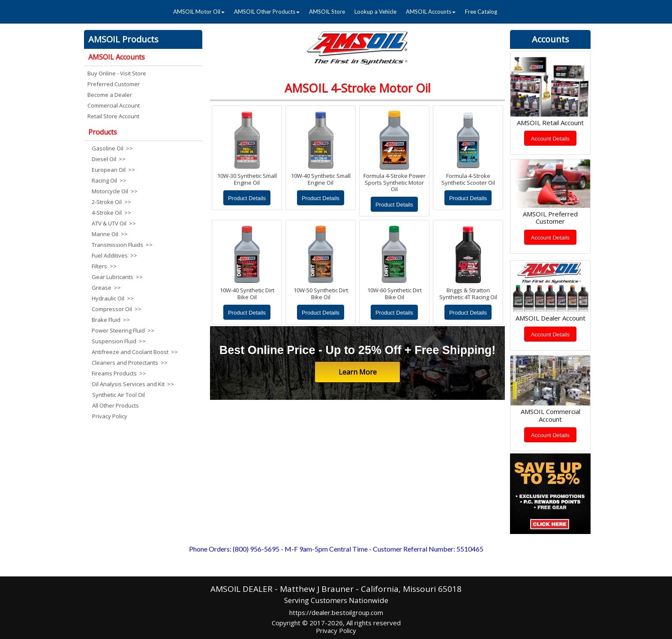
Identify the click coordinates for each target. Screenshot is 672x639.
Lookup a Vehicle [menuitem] (375, 12)
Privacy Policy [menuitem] (110, 416)
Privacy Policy (336, 630)
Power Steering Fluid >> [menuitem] (123, 330)
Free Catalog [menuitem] (481, 12)
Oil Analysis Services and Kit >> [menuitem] (133, 384)
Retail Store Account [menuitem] (113, 116)
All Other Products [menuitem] (115, 405)
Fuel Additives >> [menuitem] (114, 255)
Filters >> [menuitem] (104, 266)
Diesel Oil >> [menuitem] (109, 159)
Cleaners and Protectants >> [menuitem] (130, 363)
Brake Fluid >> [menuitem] (111, 320)
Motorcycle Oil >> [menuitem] (115, 191)
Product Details (247, 198)
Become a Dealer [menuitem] (110, 95)
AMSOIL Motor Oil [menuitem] (199, 12)
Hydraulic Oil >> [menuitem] (113, 298)
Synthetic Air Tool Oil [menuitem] (118, 395)
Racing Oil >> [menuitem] (109, 180)
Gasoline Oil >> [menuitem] (112, 148)
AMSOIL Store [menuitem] (327, 12)
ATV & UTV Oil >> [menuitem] (114, 223)
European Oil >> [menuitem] (113, 170)
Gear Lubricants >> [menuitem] (117, 277)
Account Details (550, 139)
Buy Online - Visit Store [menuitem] (117, 73)
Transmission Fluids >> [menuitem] (122, 245)
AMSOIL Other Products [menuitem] (267, 12)
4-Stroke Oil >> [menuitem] (111, 213)
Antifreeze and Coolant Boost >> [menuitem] (133, 352)
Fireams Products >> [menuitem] (119, 373)
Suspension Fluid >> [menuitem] (119, 341)
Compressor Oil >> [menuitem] (117, 309)
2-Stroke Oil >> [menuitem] (111, 202)
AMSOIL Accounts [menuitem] (431, 12)
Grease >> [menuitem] (106, 288)
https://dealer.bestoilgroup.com (336, 612)
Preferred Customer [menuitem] (114, 84)
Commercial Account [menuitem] (114, 105)
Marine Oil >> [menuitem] (110, 234)
